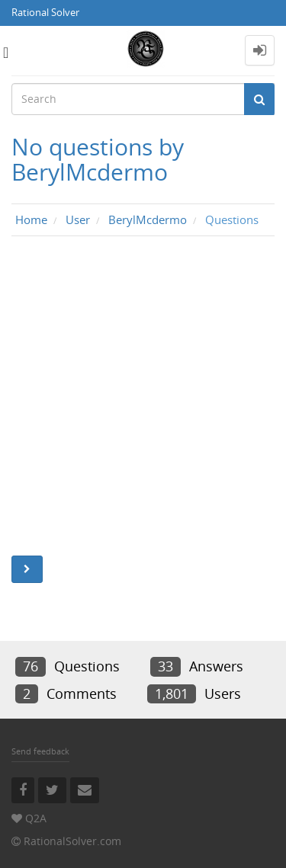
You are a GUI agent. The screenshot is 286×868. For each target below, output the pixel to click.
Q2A (36, 818)
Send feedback (40, 751)
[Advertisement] (143, 400)
